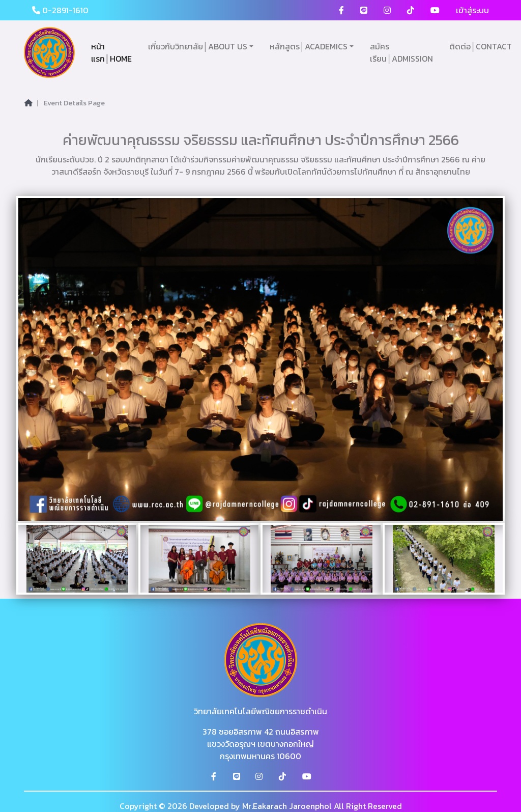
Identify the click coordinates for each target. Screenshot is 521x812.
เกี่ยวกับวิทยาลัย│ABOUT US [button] (198, 46)
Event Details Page (74, 103)
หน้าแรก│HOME (111, 52)
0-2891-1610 (60, 10)
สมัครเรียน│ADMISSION (401, 52)
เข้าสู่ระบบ (472, 10)
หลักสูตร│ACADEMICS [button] (309, 46)
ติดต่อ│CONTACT (481, 46)
